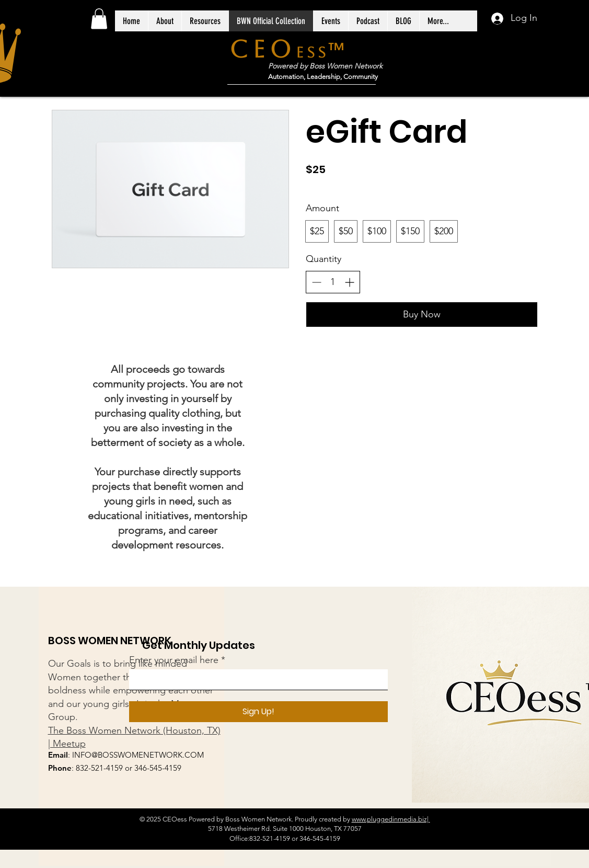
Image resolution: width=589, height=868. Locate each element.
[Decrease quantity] (316, 282)
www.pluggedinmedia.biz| (391, 819)
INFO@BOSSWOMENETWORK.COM (138, 755)
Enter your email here (174, 660)
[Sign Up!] (258, 712)
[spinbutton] (333, 282)
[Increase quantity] (349, 282)
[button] (99, 19)
